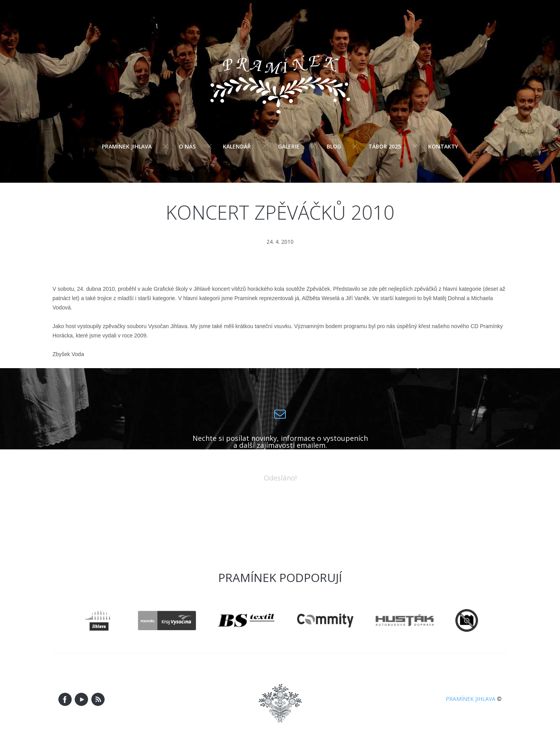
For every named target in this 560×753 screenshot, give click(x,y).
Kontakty (443, 146)
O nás (187, 146)
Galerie (289, 146)
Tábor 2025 (385, 146)
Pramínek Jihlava (127, 146)
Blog (334, 146)
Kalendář (237, 146)
